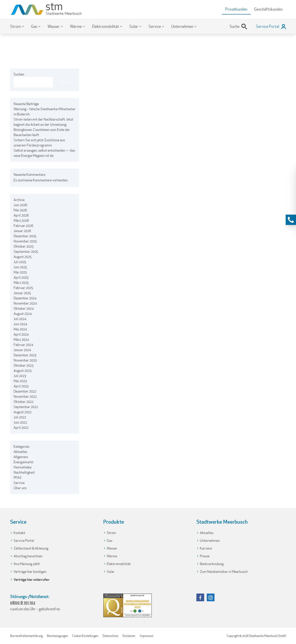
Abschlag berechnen (28, 556)
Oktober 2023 (23, 365)
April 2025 (21, 277)
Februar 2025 (23, 288)
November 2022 (25, 397)
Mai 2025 (20, 272)
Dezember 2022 (25, 391)
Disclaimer (129, 636)
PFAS (18, 478)
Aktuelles (20, 452)
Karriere (206, 548)
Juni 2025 (20, 267)
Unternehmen (182, 26)
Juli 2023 (20, 376)
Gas (34, 26)
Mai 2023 (20, 381)
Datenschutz (110, 636)
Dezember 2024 (25, 298)
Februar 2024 (23, 345)
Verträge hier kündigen (30, 572)
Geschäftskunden (268, 9)
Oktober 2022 (23, 402)
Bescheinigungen (57, 636)
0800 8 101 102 (23, 603)
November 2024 (25, 303)
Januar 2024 (22, 350)
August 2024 (23, 314)
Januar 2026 (22, 231)
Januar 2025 (22, 293)
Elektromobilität (106, 26)
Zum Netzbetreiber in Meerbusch (224, 572)
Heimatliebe (23, 467)
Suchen (19, 74)
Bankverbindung (212, 564)
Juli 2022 (20, 417)
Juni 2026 (20, 205)
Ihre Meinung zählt (27, 564)
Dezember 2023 (25, 355)
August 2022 (23, 412)
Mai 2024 (20, 329)
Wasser (54, 26)
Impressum (147, 636)
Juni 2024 (20, 324)
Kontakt (19, 533)
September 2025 (26, 252)
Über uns (20, 488)
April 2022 (21, 428)
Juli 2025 (20, 262)
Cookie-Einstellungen (85, 636)
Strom (15, 26)
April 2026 (21, 215)
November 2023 (25, 360)
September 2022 (26, 407)
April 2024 (21, 334)
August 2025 (23, 257)
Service (155, 26)
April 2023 (21, 386)
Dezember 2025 (25, 236)
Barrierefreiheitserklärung (26, 636)
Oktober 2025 (23, 246)
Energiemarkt (23, 462)
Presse (205, 556)
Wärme (76, 26)
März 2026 (21, 221)
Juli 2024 (20, 319)
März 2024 (21, 340)
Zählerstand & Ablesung (31, 548)
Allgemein (21, 457)
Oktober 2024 (24, 309)
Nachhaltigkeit (24, 472)
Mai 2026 (20, 210)
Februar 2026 (23, 226)
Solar (134, 26)
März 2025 (21, 283)
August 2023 (23, 371)
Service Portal (24, 541)
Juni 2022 (20, 422)
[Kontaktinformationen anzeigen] (291, 220)
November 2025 (25, 241)
